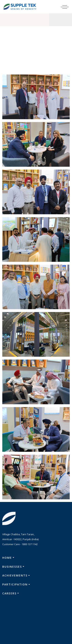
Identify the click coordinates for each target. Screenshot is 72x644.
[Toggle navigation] (67, 7)
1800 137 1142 (30, 545)
